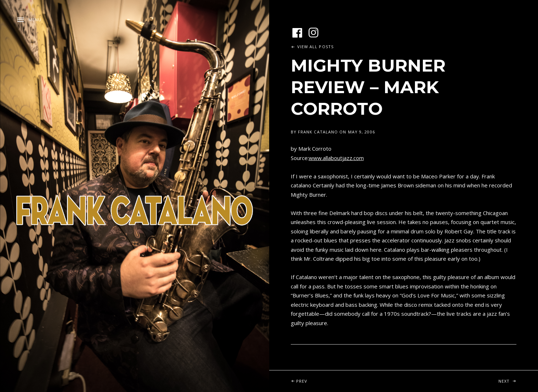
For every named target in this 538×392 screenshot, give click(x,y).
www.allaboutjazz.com (336, 158)
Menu (35, 20)
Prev (324, 377)
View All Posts (315, 47)
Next (518, 377)
